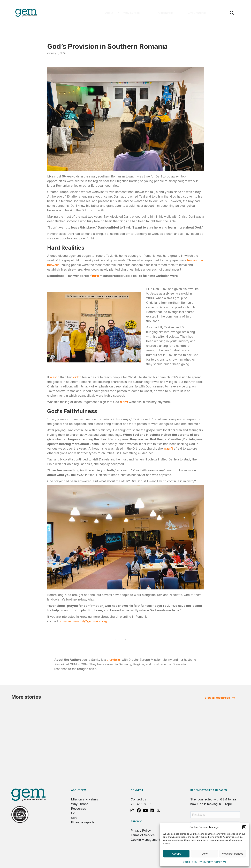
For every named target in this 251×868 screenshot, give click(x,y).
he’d (96, 276)
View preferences (233, 854)
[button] (244, 827)
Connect (137, 790)
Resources (78, 809)
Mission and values (85, 799)
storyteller (114, 660)
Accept (176, 854)
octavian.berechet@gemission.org (83, 621)
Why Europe (80, 804)
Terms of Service (143, 835)
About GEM (79, 790)
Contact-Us (220, 862)
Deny (204, 854)
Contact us (138, 799)
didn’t (77, 377)
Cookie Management (145, 840)
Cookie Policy (190, 862)
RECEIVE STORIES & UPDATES (209, 790)
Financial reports (83, 822)
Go (73, 813)
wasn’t (55, 377)
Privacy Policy (206, 862)
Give (74, 818)
